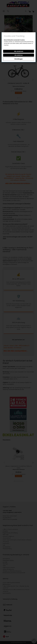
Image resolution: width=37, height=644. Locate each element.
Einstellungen (19, 59)
